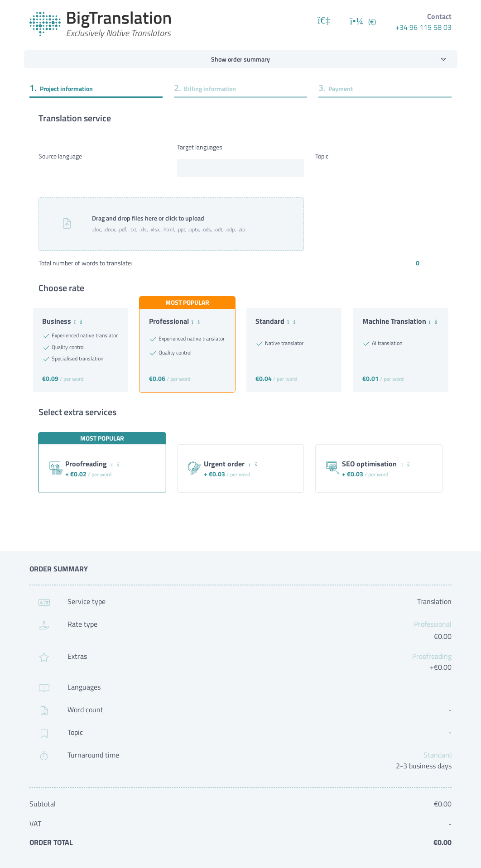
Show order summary (240, 59)
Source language (60, 156)
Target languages (200, 147)
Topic (322, 156)
